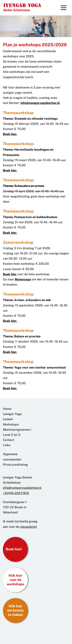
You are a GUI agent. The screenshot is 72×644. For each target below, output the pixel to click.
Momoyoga (23, 279)
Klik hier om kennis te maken (15, 610)
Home (7, 409)
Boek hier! (14, 549)
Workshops (11, 424)
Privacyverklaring (15, 465)
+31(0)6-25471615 (16, 493)
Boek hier (10, 274)
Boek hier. (10, 134)
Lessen (8, 419)
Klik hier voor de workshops (15, 580)
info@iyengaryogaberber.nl (40, 103)
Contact (9, 440)
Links (7, 445)
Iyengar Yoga (12, 414)
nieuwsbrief (28, 527)
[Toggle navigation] (64, 7)
